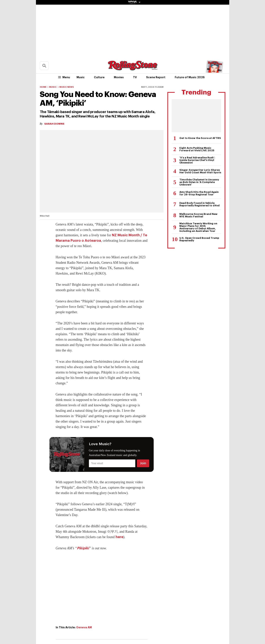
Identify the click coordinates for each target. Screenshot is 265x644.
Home (43, 87)
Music (81, 77)
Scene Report (156, 77)
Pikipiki (83, 548)
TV (135, 77)
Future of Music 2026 (190, 77)
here (119, 537)
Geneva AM (84, 627)
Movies (119, 77)
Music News (67, 87)
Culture (99, 77)
